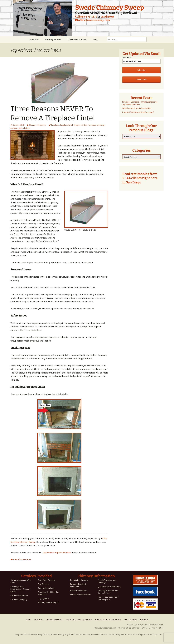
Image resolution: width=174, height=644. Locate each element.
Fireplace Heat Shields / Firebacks (48, 593)
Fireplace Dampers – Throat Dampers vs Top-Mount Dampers (140, 103)
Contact (144, 620)
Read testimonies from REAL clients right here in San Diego (140, 178)
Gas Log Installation (47, 588)
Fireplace (42, 125)
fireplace (55, 125)
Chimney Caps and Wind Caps (21, 581)
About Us (35, 39)
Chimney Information (77, 39)
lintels (27, 128)
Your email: (127, 57)
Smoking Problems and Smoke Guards (108, 592)
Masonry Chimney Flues (81, 594)
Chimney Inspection (19, 595)
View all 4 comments (22, 559)
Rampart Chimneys (78, 591)
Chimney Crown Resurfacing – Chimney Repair (20, 589)
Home (28, 620)
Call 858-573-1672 (86, 17)
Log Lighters (43, 598)
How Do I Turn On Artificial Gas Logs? (138, 112)
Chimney (33, 125)
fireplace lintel (66, 125)
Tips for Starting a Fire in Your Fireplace (108, 598)
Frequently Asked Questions (78, 585)
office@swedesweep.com (93, 20)
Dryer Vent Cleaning (47, 580)
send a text (107, 17)
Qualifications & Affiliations (109, 587)
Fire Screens (44, 584)
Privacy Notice (157, 628)
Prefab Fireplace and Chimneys (107, 581)
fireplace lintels (81, 125)
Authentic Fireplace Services (57, 553)
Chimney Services (53, 39)
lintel (21, 128)
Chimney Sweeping (19, 599)
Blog (95, 39)
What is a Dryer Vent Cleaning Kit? (137, 108)
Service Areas (131, 620)
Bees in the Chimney (79, 580)
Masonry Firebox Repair (48, 602)
